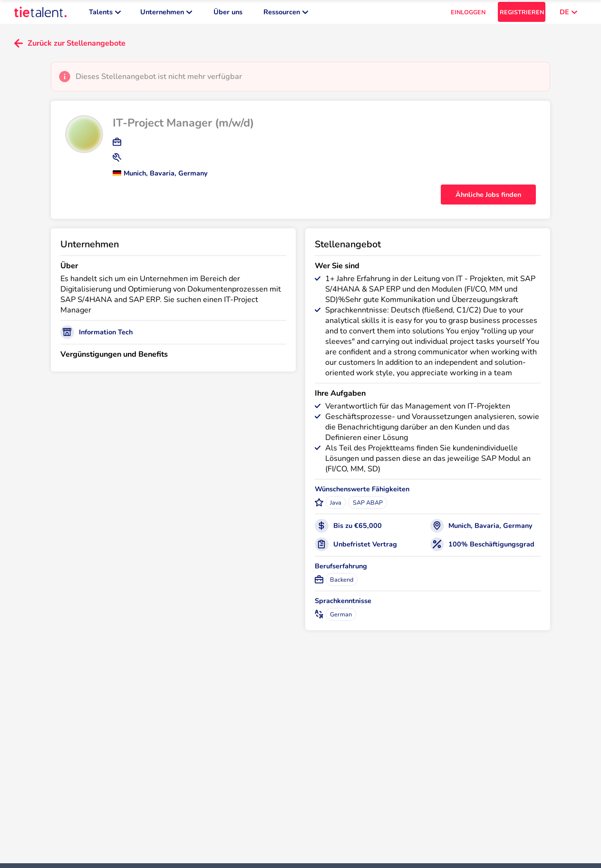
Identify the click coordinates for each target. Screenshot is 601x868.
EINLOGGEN (468, 15)
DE (568, 14)
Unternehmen (166, 14)
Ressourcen (286, 14)
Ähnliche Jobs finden (488, 199)
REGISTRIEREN (522, 15)
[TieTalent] (40, 14)
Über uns (228, 14)
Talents (105, 14)
